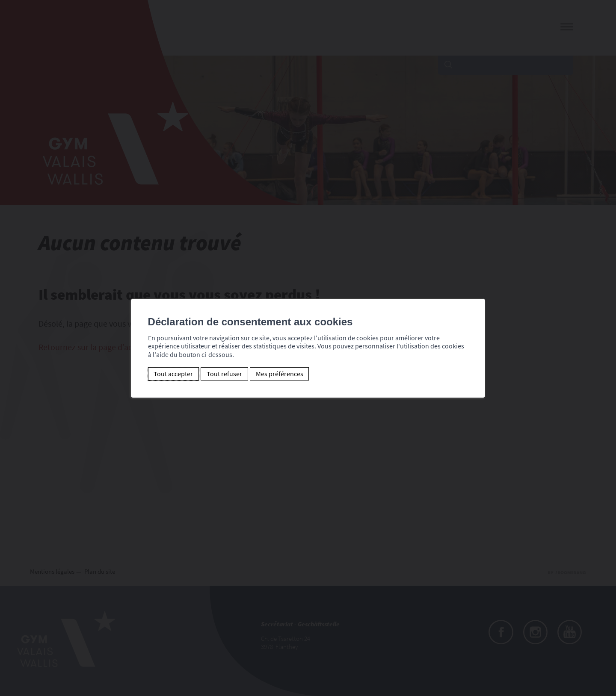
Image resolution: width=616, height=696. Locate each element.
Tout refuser (217, 374)
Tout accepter (166, 374)
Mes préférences (272, 374)
